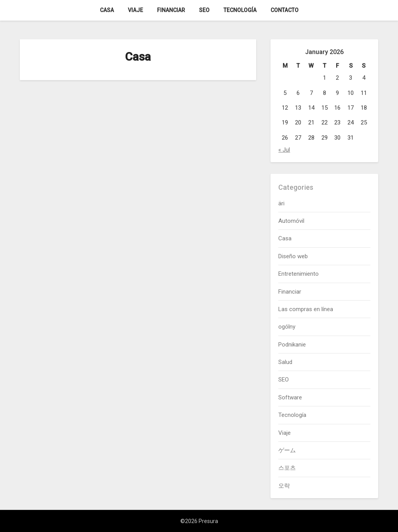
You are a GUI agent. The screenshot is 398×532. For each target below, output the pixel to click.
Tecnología (240, 10)
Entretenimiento (298, 274)
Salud (285, 362)
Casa (107, 10)
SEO (204, 10)
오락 (284, 486)
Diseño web (293, 256)
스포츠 (287, 468)
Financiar (171, 10)
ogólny (287, 327)
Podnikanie (292, 345)
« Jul (284, 150)
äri (281, 203)
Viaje (135, 10)
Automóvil (291, 221)
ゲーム (287, 450)
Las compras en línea (306, 309)
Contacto (285, 10)
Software (290, 397)
